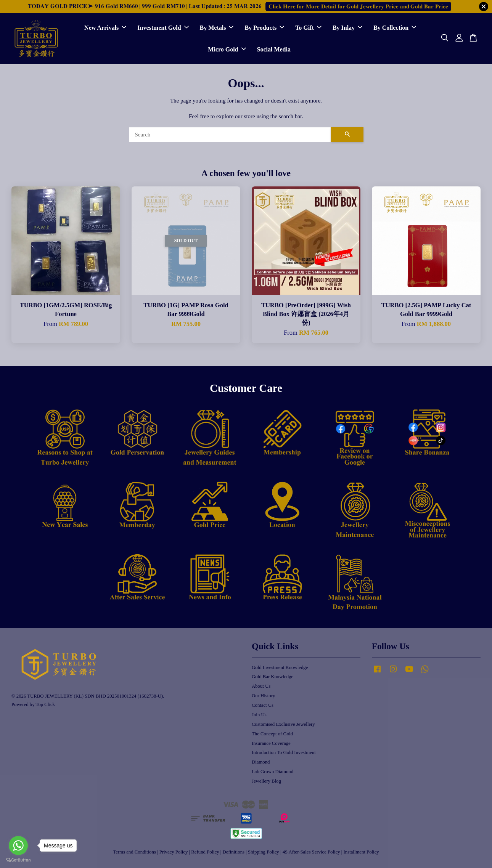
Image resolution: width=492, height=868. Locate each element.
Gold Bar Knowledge (273, 677)
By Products (264, 28)
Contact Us (263, 705)
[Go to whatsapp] (18, 846)
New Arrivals (105, 28)
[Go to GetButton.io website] (18, 860)
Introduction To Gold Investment (284, 752)
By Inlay (347, 28)
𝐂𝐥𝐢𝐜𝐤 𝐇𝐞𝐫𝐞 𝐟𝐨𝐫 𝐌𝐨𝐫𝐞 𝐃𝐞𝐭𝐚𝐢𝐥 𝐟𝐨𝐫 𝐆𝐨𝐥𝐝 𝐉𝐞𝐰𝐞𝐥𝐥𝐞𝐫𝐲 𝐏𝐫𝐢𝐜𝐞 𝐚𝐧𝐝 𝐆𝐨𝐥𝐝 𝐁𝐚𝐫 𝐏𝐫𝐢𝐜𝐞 (358, 6)
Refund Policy (205, 852)
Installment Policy (361, 852)
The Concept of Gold (272, 734)
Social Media (274, 49)
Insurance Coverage (271, 743)
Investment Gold (163, 28)
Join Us (259, 715)
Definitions (234, 852)
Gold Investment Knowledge (280, 667)
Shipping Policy (264, 852)
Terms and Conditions (134, 852)
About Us (261, 686)
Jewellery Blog (266, 781)
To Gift (308, 28)
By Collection (395, 28)
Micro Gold (227, 49)
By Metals (217, 28)
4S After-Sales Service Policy (311, 852)
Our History (263, 696)
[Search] (230, 135)
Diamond (261, 762)
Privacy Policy (174, 852)
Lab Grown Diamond (273, 772)
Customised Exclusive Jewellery (283, 724)
